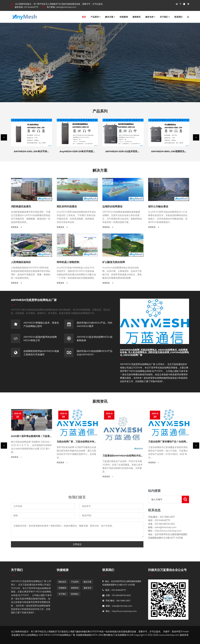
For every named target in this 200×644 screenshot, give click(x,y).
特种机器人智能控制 (68, 262)
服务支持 (150, 17)
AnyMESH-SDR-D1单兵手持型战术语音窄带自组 (86, 151)
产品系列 (96, 17)
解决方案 (110, 17)
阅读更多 (16, 457)
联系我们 (178, 17)
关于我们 (165, 17)
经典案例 (124, 17)
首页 (84, 17)
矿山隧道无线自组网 (114, 262)
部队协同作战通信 (67, 206)
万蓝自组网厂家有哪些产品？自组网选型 (169, 442)
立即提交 (77, 544)
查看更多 (16, 227)
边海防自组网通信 (112, 206)
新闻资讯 (137, 17)
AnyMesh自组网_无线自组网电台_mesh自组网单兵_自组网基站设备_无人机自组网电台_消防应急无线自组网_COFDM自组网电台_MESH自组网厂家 (155, 352)
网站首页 (62, 582)
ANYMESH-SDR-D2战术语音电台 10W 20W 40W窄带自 (137, 151)
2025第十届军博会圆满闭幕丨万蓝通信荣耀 (34, 436)
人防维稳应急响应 (21, 262)
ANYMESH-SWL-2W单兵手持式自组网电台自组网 (41, 151)
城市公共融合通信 (158, 206)
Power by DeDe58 (100, 638)
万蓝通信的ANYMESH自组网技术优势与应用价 (127, 456)
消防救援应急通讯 (21, 206)
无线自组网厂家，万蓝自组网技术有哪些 (78, 442)
